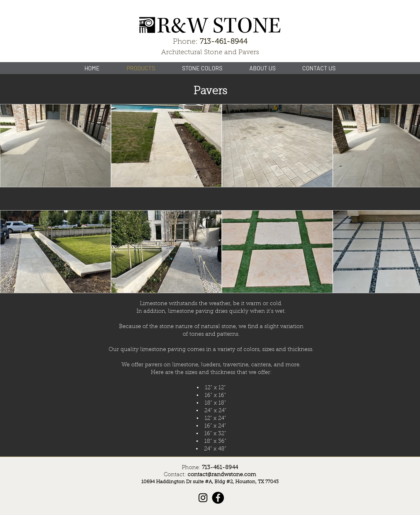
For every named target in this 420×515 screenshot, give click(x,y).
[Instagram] (203, 498)
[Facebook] (218, 498)
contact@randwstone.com (222, 475)
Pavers (210, 91)
